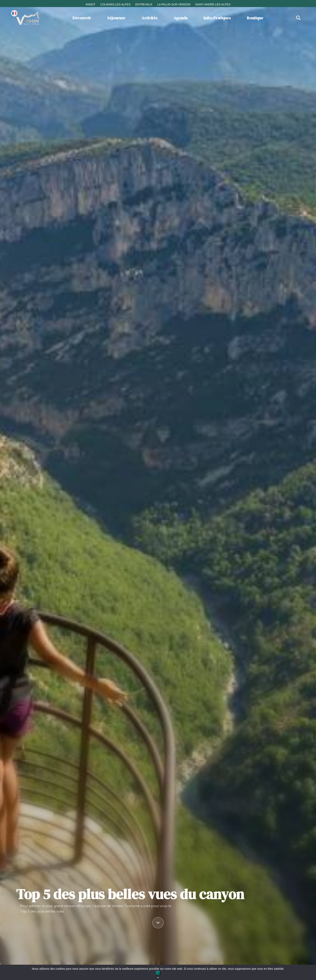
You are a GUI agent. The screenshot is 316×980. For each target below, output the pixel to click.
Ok (158, 973)
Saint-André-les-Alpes (213, 4)
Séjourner (116, 18)
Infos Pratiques (217, 18)
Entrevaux (144, 4)
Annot (90, 4)
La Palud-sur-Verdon (174, 4)
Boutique (255, 18)
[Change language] (14, 13)
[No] (158, 978)
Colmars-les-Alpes (115, 4)
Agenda (180, 18)
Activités (149, 18)
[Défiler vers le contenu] (158, 923)
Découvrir (82, 18)
